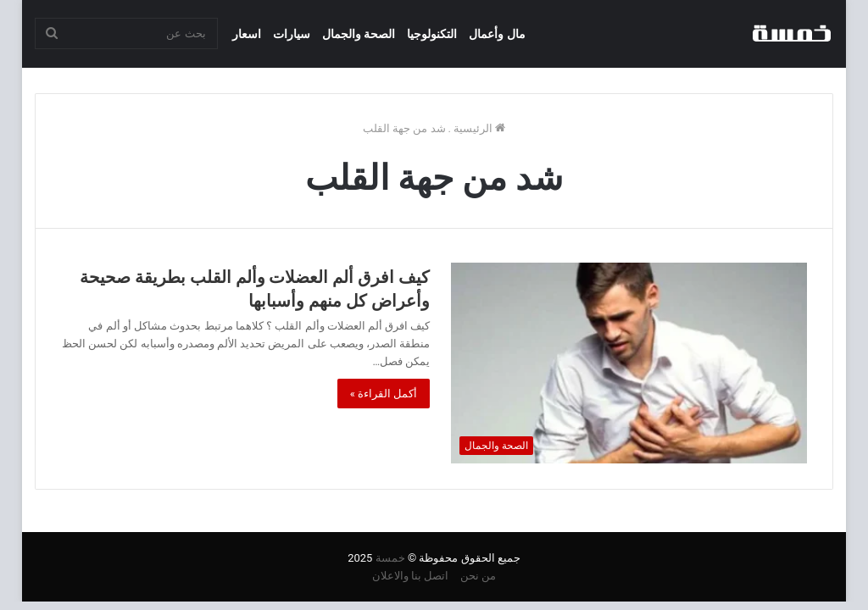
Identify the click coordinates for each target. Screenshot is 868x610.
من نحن (478, 576)
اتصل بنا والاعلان (410, 576)
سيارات (292, 34)
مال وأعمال (497, 34)
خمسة (390, 558)
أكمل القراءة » (384, 394)
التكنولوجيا (432, 34)
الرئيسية (479, 128)
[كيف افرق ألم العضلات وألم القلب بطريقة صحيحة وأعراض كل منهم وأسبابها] (629, 363)
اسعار (247, 34)
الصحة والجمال (359, 34)
